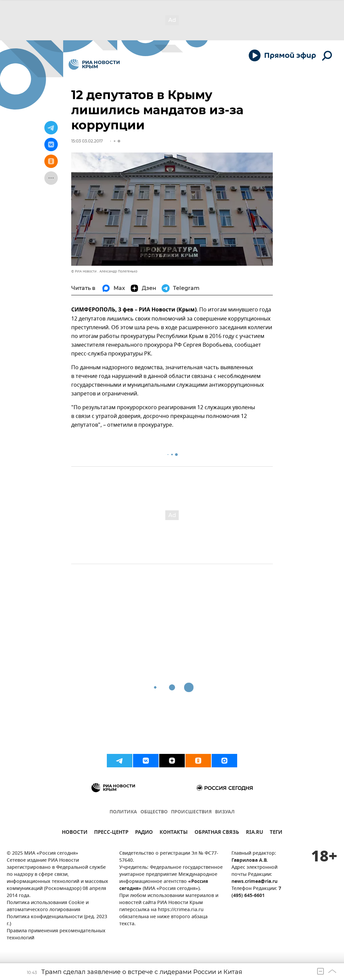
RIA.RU (254, 833)
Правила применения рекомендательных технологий (56, 935)
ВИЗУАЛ (225, 812)
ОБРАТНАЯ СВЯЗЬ (217, 833)
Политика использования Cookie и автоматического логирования (48, 906)
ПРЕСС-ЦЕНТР (111, 833)
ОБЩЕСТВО (154, 812)
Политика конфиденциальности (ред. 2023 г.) (57, 921)
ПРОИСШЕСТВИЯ (191, 812)
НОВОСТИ (75, 833)
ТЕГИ (276, 833)
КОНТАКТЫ (174, 833)
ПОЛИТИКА (123, 812)
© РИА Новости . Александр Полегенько (104, 271)
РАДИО (144, 833)
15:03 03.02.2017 (87, 141)
